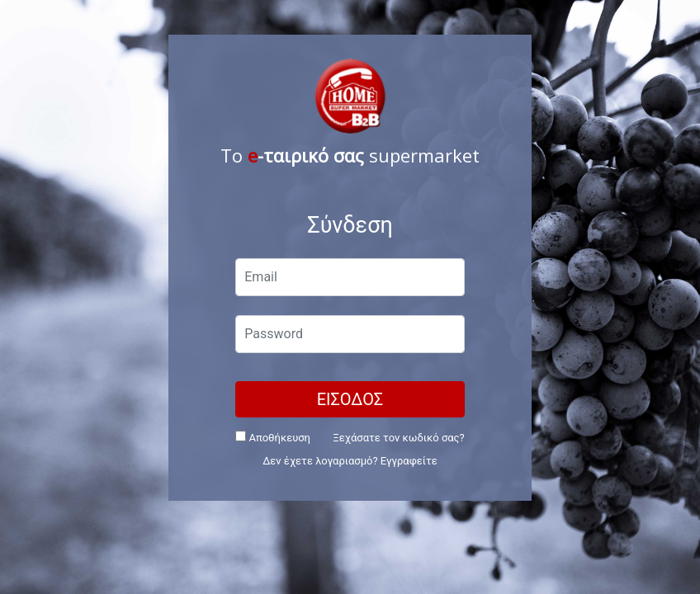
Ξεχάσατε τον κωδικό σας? (398, 438)
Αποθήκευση (273, 437)
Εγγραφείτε (409, 461)
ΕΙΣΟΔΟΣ (350, 399)
